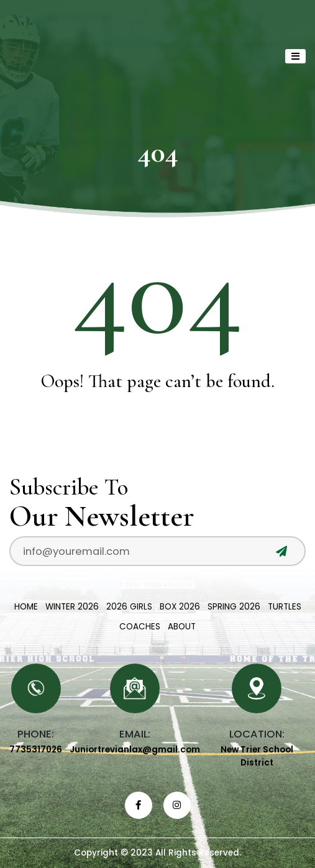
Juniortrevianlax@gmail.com (135, 750)
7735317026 (36, 750)
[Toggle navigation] (295, 56)
